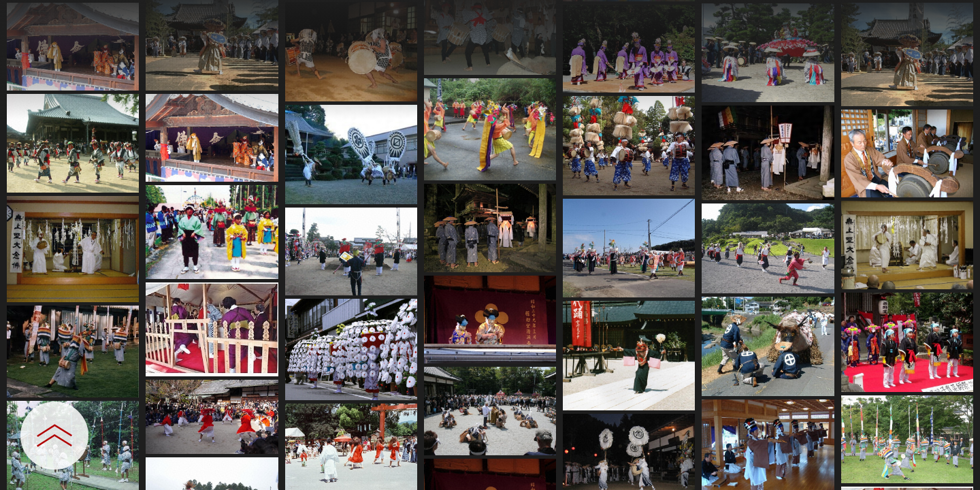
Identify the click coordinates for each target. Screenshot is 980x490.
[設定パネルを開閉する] (54, 436)
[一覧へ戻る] (956, 15)
